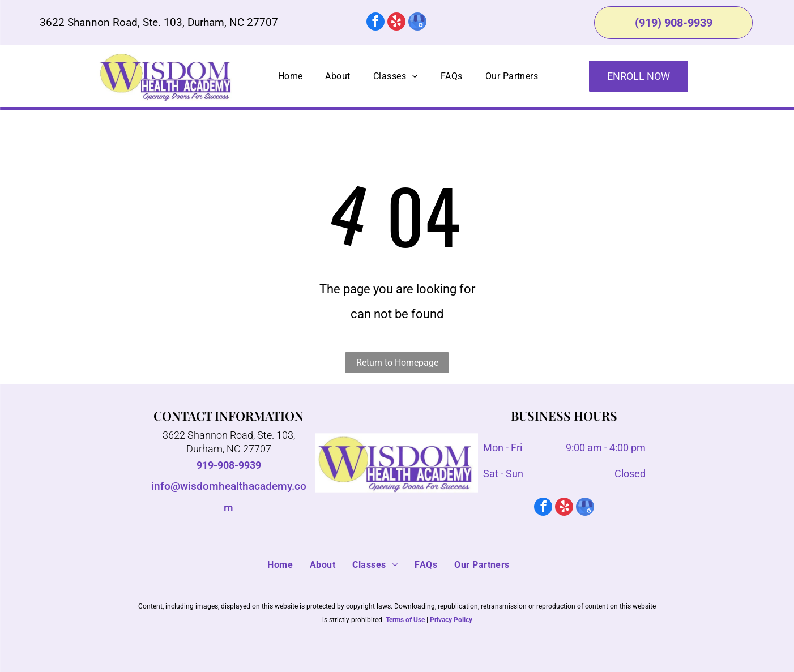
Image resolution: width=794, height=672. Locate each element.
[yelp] (396, 23)
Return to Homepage (397, 363)
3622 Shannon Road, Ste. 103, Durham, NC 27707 (159, 22)
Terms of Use (405, 620)
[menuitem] (291, 76)
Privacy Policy (451, 620)
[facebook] (375, 23)
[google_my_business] (417, 23)
